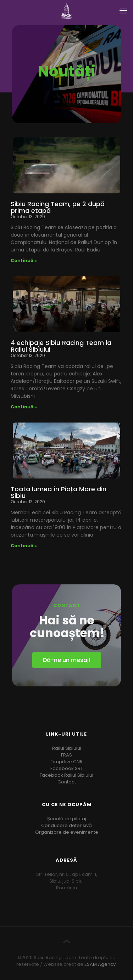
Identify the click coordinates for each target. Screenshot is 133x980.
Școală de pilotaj (67, 819)
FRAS (66, 755)
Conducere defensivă (66, 825)
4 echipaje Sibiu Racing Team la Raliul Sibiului (61, 346)
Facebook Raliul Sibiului (66, 775)
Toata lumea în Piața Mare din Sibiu (59, 492)
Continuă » (24, 260)
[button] (67, 660)
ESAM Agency (100, 964)
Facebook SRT (67, 768)
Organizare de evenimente (67, 832)
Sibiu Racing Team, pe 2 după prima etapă (58, 207)
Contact (67, 782)
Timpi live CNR (67, 762)
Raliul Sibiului (67, 748)
